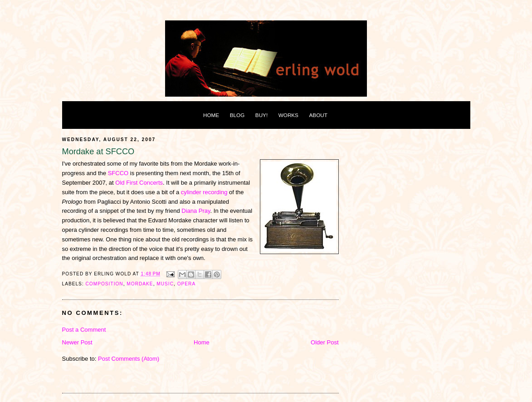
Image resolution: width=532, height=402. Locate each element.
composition (105, 284)
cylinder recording (204, 192)
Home (202, 342)
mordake (140, 284)
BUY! (261, 115)
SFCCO (118, 173)
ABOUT (318, 115)
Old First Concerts (139, 183)
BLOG (237, 115)
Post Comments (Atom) (129, 359)
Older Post (325, 342)
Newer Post (77, 342)
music (165, 284)
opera (187, 284)
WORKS (288, 115)
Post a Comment (84, 330)
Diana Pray (196, 211)
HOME (211, 115)
